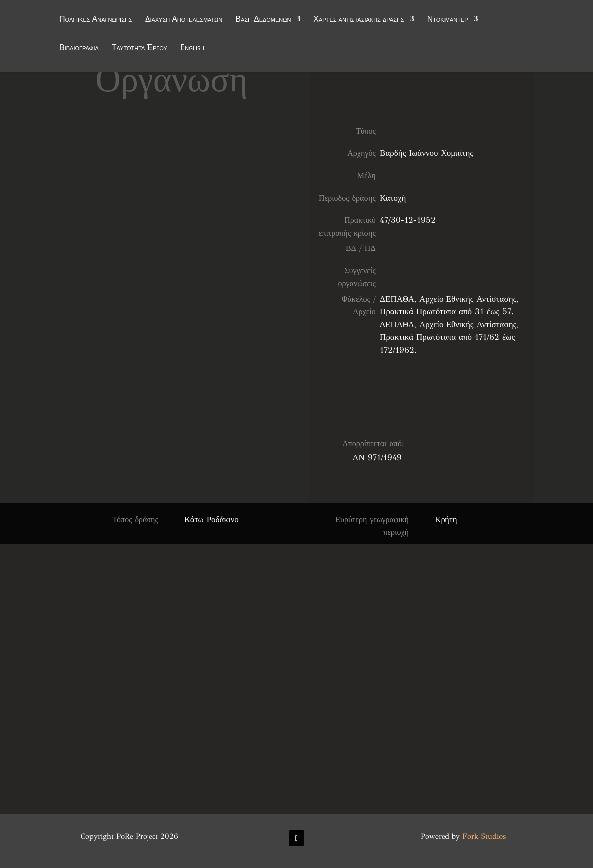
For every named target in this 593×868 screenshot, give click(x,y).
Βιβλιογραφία (79, 49)
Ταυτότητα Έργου (140, 49)
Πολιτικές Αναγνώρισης (96, 21)
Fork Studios (484, 836)
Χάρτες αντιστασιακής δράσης (359, 21)
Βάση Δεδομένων (263, 21)
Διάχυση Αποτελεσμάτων (184, 21)
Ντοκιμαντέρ (448, 21)
